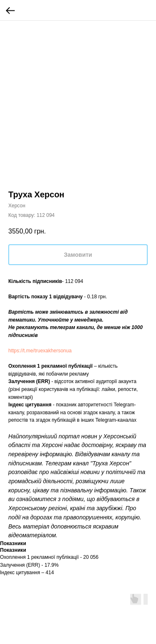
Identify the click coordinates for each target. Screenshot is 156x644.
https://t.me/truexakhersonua (40, 351)
